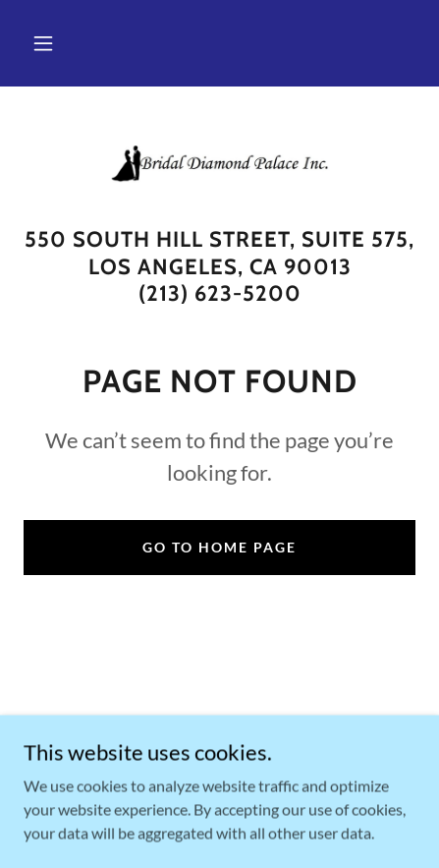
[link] (220, 164)
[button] (43, 43)
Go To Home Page (219, 547)
